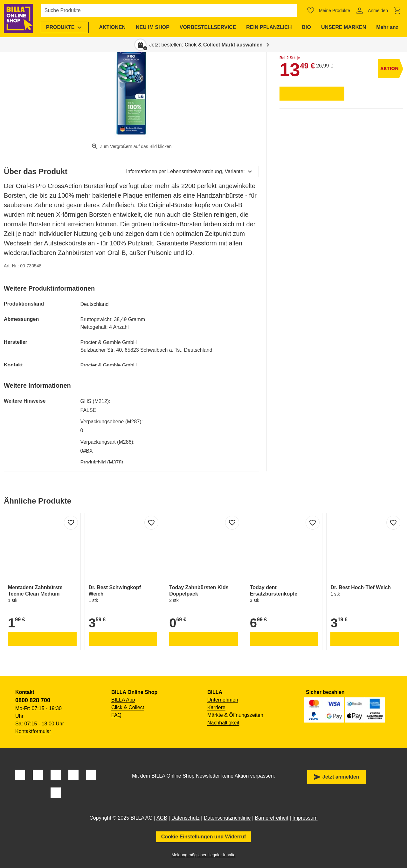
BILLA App (123, 700)
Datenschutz (186, 818)
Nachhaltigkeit (223, 723)
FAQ (116, 715)
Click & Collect (128, 707)
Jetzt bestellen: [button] (206, 45)
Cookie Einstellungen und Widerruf (204, 837)
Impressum (305, 818)
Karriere (216, 707)
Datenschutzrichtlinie (227, 818)
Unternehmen (223, 700)
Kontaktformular (33, 731)
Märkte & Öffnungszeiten (235, 715)
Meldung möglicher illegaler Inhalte (204, 855)
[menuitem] (65, 27)
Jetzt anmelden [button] (336, 777)
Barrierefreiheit (272, 818)
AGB (162, 818)
